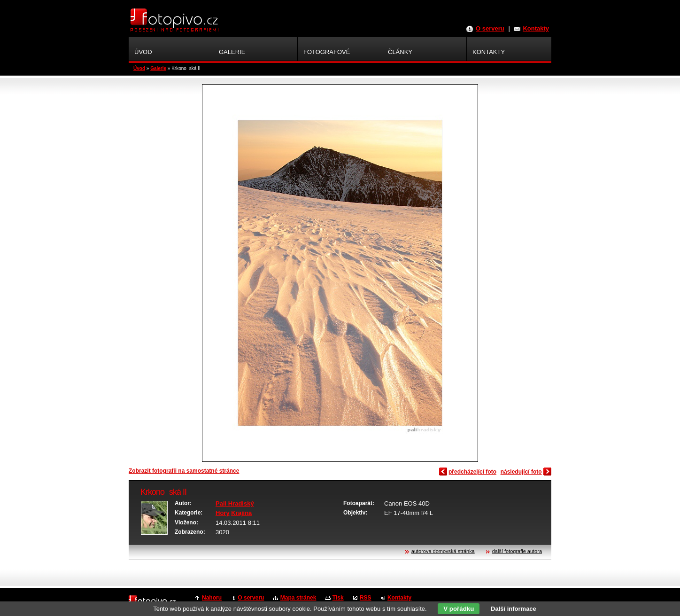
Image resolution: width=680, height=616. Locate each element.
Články (400, 52)
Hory (223, 513)
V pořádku (459, 609)
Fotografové (327, 52)
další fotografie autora (517, 551)
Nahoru (212, 598)
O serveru (490, 28)
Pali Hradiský (235, 503)
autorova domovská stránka (443, 551)
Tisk (338, 598)
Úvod (139, 68)
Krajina (241, 513)
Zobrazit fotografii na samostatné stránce (184, 471)
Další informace (514, 609)
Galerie (158, 68)
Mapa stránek (298, 598)
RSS (366, 598)
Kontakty (536, 28)
